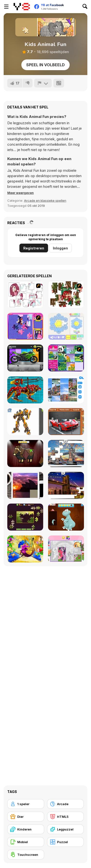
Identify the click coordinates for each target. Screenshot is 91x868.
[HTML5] (66, 817)
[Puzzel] (66, 842)
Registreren (34, 248)
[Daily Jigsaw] (25, 517)
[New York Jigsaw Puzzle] (66, 485)
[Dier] (26, 817)
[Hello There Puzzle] (25, 294)
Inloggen (60, 248)
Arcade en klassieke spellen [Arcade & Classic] (45, 200)
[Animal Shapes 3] (25, 453)
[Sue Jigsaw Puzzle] (25, 326)
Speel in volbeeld (45, 65)
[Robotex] (25, 422)
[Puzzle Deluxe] (66, 390)
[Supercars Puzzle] (66, 422)
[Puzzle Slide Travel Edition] (25, 485)
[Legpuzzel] (66, 829)
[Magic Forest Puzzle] (66, 358)
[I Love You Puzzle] (66, 294)
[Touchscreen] (26, 855)
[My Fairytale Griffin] (25, 549)
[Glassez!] (66, 326)
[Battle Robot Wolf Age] (25, 390)
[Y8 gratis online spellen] (22, 7)
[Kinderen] (26, 829)
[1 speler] (26, 804)
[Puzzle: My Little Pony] (66, 549)
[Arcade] (66, 804)
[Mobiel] (26, 842)
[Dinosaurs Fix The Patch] (66, 517)
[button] (21, 193)
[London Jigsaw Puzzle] (66, 453)
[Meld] (43, 83)
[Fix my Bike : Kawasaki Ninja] (25, 358)
